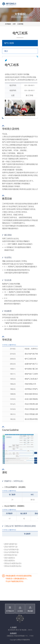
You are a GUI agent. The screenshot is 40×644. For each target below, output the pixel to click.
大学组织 (8, 24)
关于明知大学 (10, 611)
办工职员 (20, 611)
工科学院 (20, 24)
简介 (6, 51)
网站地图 (30, 611)
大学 (14, 24)
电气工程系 (9, 43)
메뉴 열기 (35, 4)
